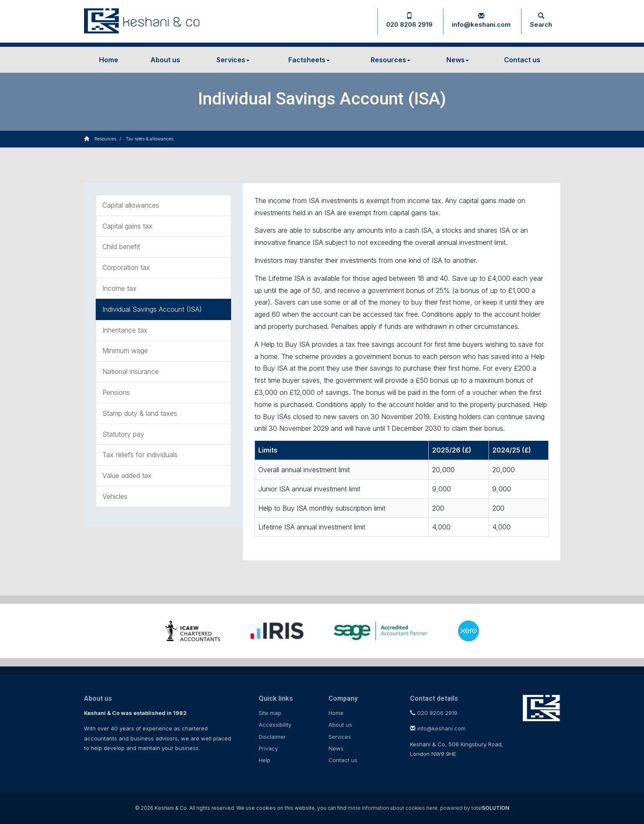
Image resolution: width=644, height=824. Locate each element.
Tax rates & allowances (150, 139)
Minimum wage (125, 351)
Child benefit (121, 247)
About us (165, 60)
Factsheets (309, 60)
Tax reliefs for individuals (140, 455)
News (458, 60)
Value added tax (127, 476)
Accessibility (275, 725)
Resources (391, 60)
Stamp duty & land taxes (140, 413)
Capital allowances (131, 205)
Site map (270, 713)
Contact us (522, 60)
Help (265, 760)
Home (109, 60)
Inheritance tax (125, 330)
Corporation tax (126, 267)
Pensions (116, 392)
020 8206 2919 (409, 21)
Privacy (268, 748)
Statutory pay (123, 434)
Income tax (120, 288)
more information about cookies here (393, 808)
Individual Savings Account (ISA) (152, 309)
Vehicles (115, 496)
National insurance (131, 371)
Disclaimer (272, 737)
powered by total (475, 808)
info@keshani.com (481, 21)
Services (233, 60)
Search (541, 21)
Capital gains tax (127, 226)
